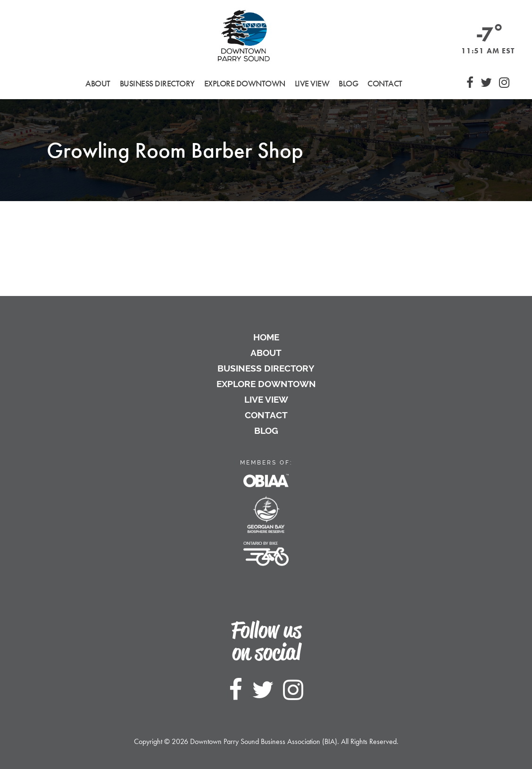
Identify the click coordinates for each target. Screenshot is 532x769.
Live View (312, 83)
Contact (385, 83)
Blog (348, 83)
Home (266, 337)
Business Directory (266, 368)
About (266, 353)
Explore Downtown (266, 384)
